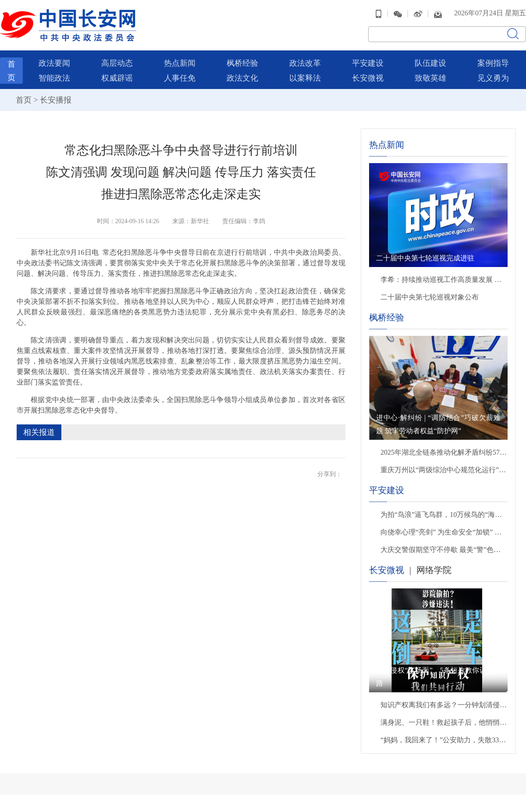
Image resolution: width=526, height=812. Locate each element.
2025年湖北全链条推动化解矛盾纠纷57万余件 (444, 452)
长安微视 (368, 78)
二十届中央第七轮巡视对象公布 (430, 297)
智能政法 (54, 78)
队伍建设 (430, 63)
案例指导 (493, 63)
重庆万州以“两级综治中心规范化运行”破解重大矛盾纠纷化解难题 (444, 470)
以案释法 (305, 78)
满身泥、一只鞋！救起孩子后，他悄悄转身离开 (444, 722)
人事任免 (180, 78)
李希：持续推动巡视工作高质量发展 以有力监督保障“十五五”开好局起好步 (444, 280)
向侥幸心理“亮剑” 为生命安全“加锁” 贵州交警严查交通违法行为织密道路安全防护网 (444, 532)
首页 (24, 100)
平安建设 (368, 63)
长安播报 (56, 100)
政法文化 (242, 78)
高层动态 (117, 63)
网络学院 (434, 570)
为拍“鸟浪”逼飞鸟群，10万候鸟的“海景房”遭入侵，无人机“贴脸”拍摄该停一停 (444, 515)
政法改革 (305, 63)
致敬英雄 (430, 78)
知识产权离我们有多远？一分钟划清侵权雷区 (444, 705)
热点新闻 (180, 63)
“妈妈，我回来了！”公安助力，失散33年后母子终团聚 (444, 740)
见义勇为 (493, 78)
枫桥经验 (242, 63)
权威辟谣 (117, 78)
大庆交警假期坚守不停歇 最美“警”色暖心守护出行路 (444, 550)
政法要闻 (54, 63)
